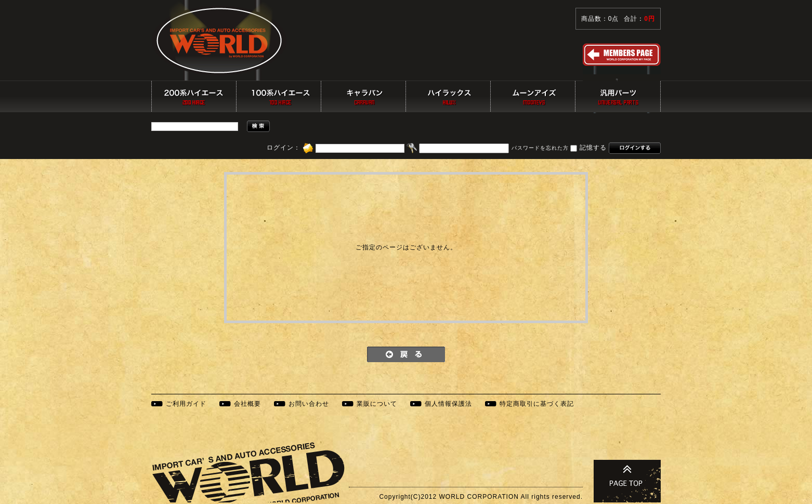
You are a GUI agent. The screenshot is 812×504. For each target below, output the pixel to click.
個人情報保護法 (448, 404)
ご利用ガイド (186, 404)
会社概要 (247, 404)
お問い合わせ (309, 404)
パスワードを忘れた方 (540, 148)
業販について (377, 404)
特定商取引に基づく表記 (537, 404)
